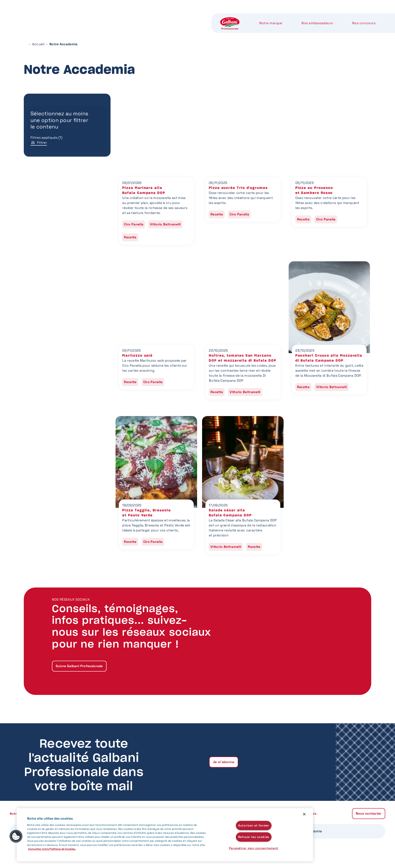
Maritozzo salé (137, 356)
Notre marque (86, 17)
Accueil (38, 44)
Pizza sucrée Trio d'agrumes (238, 188)
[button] (16, 836)
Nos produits (218, 17)
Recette (130, 237)
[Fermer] (304, 814)
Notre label (256, 17)
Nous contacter (347, 17)
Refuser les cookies (254, 837)
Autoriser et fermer (254, 825)
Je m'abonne (224, 762)
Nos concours (177, 17)
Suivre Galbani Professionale (79, 666)
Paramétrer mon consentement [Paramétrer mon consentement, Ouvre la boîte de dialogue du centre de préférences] (254, 848)
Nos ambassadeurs (131, 17)
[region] (165, 835)
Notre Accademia (298, 17)
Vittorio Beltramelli (165, 224)
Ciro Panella (134, 224)
